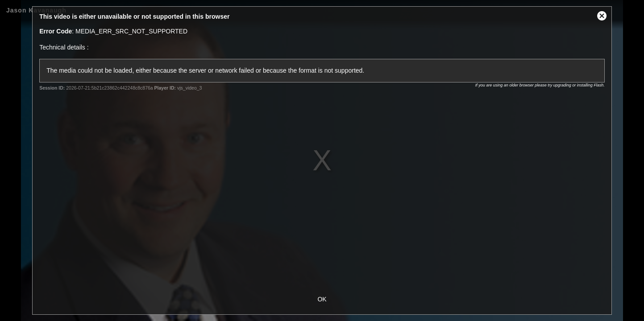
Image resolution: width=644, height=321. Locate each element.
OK (322, 299)
